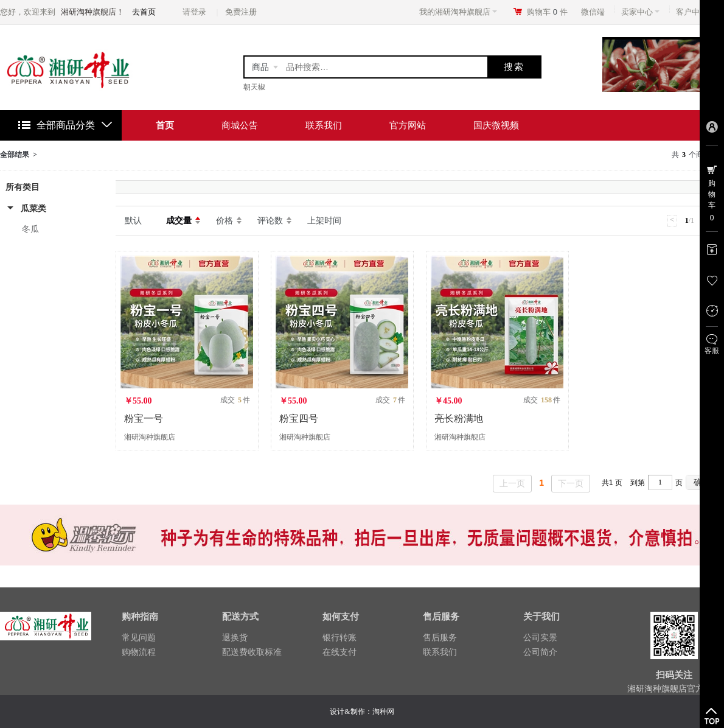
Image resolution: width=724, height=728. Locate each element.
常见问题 (139, 637)
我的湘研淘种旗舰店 (458, 12)
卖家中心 (640, 12)
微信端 (593, 12)
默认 (133, 220)
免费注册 (241, 12)
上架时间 (324, 220)
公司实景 (540, 637)
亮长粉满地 (459, 418)
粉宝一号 (144, 418)
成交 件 (235, 400)
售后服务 (440, 637)
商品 (260, 67)
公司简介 (540, 652)
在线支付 (339, 652)
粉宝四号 (299, 418)
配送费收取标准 (252, 652)
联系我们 (324, 125)
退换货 (235, 637)
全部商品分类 (66, 125)
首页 (165, 125)
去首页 (144, 12)
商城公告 (240, 125)
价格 (225, 220)
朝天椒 (254, 87)
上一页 (512, 483)
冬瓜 (30, 229)
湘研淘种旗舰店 (150, 437)
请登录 (194, 12)
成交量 (179, 220)
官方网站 (408, 125)
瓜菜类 (33, 208)
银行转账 (339, 637)
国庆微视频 (496, 125)
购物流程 (139, 652)
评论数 (270, 220)
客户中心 (695, 12)
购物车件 (547, 12)
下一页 (571, 483)
